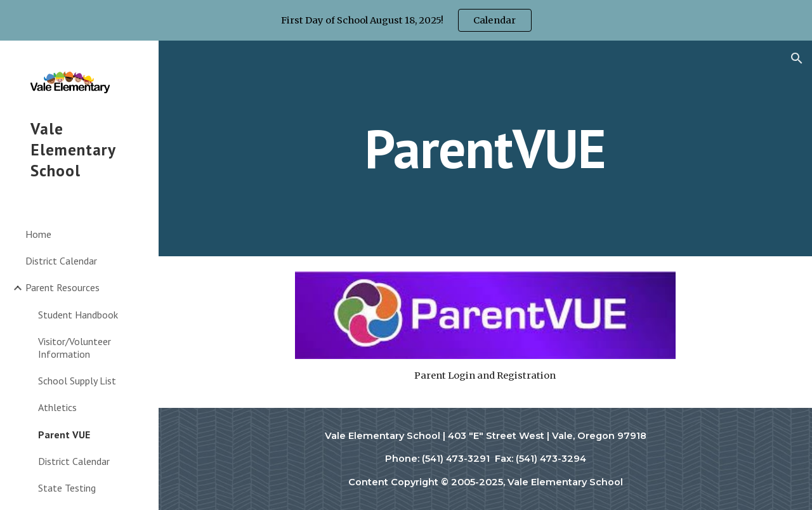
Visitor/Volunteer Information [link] (75, 347)
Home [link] (38, 234)
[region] (406, 20)
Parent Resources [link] (62, 287)
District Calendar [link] (61, 261)
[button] (797, 58)
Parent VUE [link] (64, 435)
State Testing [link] (67, 488)
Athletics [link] (57, 407)
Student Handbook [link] (78, 315)
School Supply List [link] (77, 381)
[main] (485, 148)
